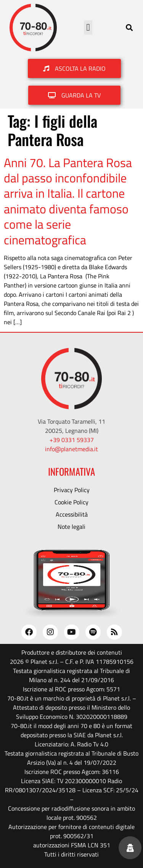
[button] (88, 28)
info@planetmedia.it (71, 449)
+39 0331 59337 (72, 440)
